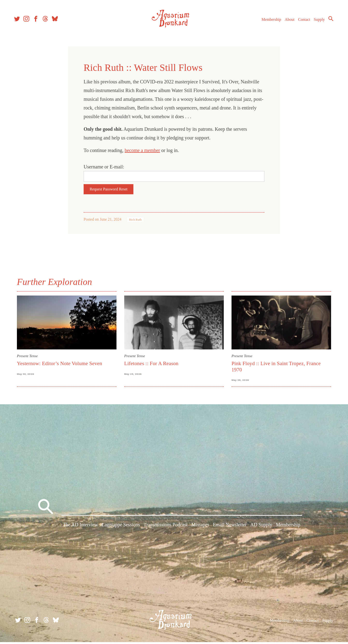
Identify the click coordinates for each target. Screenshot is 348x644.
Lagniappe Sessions (121, 528)
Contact (302, 21)
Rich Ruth (135, 220)
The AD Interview (80, 528)
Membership (269, 21)
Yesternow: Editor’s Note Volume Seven (60, 363)
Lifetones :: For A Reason (151, 363)
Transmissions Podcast (166, 528)
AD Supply (261, 528)
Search (329, 21)
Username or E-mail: (104, 167)
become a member (142, 150)
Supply (317, 21)
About (287, 21)
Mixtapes (200, 528)
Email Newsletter (230, 528)
